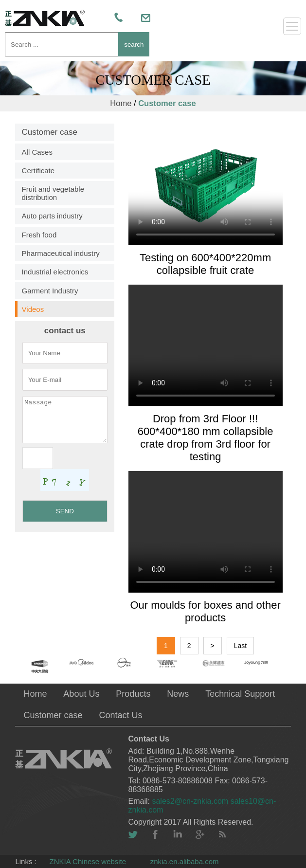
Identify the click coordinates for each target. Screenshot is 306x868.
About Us (81, 694)
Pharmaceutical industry (61, 253)
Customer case (167, 103)
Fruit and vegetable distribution (53, 193)
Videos (33, 309)
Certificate (38, 171)
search (134, 45)
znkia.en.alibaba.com (185, 861)
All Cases (37, 152)
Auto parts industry (52, 216)
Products (133, 694)
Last (240, 646)
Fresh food (39, 235)
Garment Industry (50, 291)
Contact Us (120, 715)
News (178, 694)
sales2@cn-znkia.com (191, 801)
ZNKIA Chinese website (88, 861)
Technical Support (240, 694)
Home (121, 103)
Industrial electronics (55, 272)
